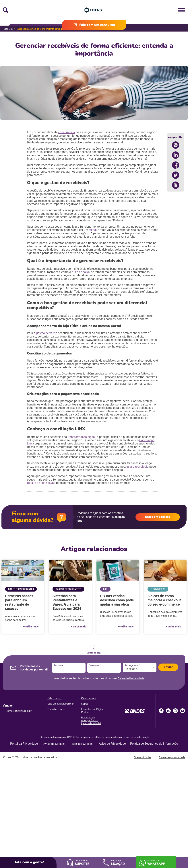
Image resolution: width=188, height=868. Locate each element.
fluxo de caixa (81, 272)
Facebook (161, 711)
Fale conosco (55, 698)
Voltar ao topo (94, 653)
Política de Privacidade (105, 737)
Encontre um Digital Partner (92, 711)
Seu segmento (132, 665)
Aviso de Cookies (54, 744)
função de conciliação (41, 483)
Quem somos (89, 698)
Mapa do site (142, 757)
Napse (85, 704)
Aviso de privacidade (172, 757)
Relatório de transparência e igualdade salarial (91, 720)
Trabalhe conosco (57, 709)
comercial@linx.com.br (19, 711)
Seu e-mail (95, 665)
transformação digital (82, 437)
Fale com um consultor (97, 25)
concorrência (67, 132)
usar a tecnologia (137, 467)
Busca (5, 10)
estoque (94, 230)
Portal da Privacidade (24, 744)
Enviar (168, 667)
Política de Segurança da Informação (154, 744)
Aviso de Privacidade (131, 678)
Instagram (175, 711)
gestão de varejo (47, 333)
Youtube (183, 711)
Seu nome (59, 665)
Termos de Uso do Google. (136, 737)
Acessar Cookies (83, 744)
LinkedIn (168, 711)
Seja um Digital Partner (61, 704)
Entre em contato (158, 517)
